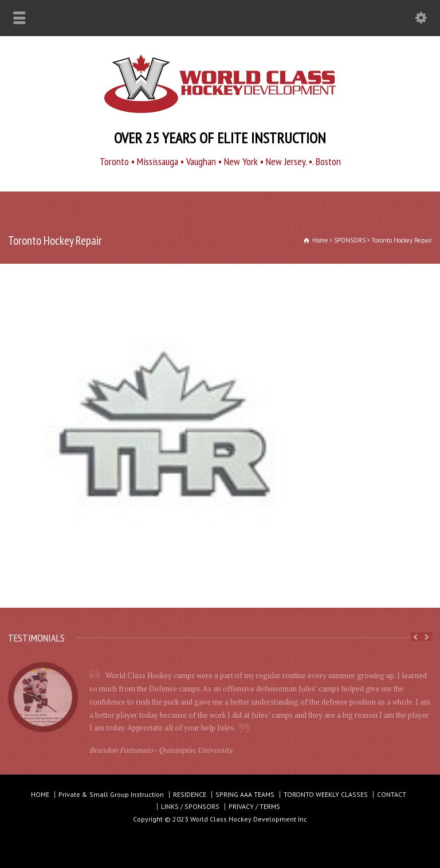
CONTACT (392, 794)
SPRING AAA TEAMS (245, 794)
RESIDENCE (190, 794)
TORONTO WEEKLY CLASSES (326, 794)
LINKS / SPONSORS (190, 806)
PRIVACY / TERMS (254, 806)
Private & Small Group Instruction (111, 794)
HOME (40, 794)
